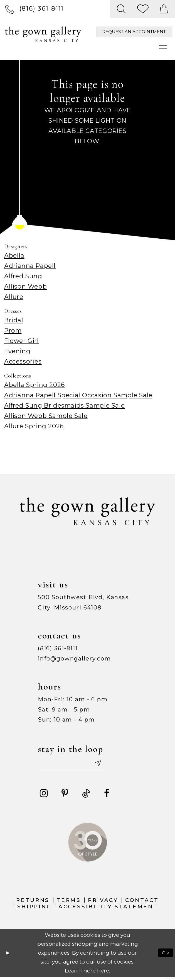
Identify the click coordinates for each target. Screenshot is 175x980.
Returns (33, 903)
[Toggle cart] (164, 9)
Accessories (23, 361)
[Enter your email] (79, 765)
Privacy (103, 903)
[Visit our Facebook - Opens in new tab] (107, 796)
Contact (142, 903)
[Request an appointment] (134, 32)
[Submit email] (111, 765)
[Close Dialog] (9, 956)
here (103, 973)
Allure (14, 297)
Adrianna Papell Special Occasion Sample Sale (78, 395)
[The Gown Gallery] (43, 34)
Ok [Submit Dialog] (165, 956)
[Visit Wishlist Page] (143, 9)
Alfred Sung (23, 276)
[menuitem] (34, 9)
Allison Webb (25, 286)
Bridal (14, 320)
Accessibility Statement (108, 910)
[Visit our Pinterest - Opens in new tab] (65, 796)
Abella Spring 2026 (34, 385)
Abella (14, 255)
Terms (69, 903)
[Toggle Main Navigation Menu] (163, 46)
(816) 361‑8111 (58, 648)
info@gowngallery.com (74, 659)
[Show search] (122, 9)
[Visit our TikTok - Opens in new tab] (86, 796)
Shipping (34, 910)
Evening (17, 351)
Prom (13, 330)
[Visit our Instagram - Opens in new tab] (44, 796)
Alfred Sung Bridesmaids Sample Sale (64, 405)
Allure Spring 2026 (34, 426)
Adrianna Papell (30, 266)
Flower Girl (22, 341)
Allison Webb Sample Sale (46, 416)
